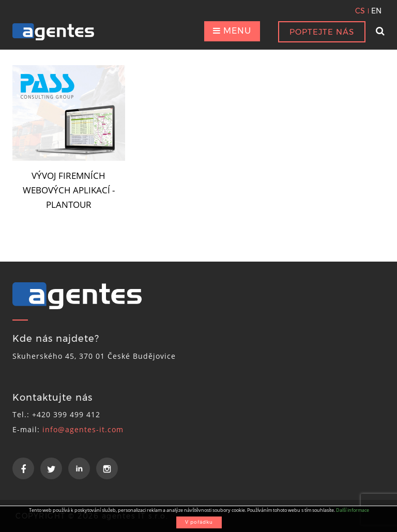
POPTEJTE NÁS (322, 32)
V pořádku (199, 522)
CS (360, 11)
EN (376, 11)
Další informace (353, 510)
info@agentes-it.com (83, 429)
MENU (232, 31)
